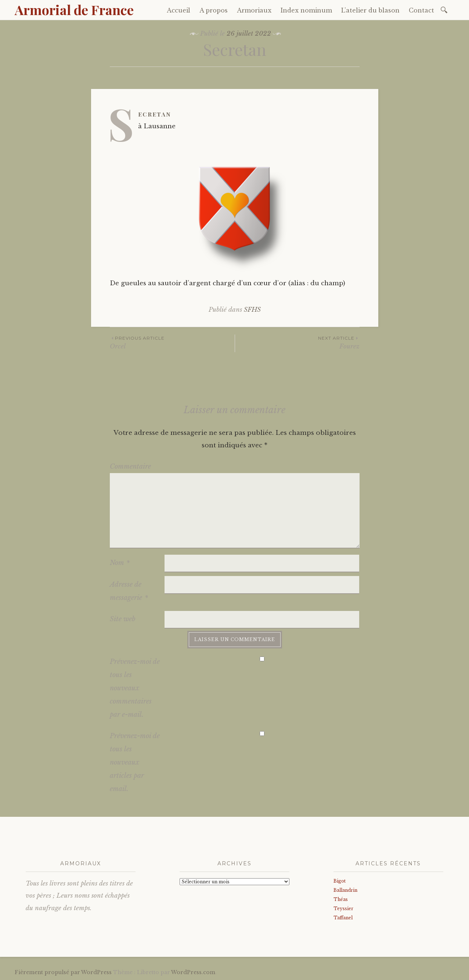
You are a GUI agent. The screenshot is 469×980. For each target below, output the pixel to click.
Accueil (178, 10)
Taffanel (343, 918)
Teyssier (343, 909)
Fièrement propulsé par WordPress (63, 972)
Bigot (340, 881)
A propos (214, 10)
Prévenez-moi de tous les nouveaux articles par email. (135, 762)
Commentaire (130, 466)
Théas (341, 899)
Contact (421, 10)
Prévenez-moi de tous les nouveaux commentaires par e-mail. (135, 688)
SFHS (252, 310)
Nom (120, 563)
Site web (123, 619)
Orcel (172, 342)
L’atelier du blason (370, 10)
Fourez (297, 342)
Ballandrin (345, 890)
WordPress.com (193, 972)
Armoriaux (254, 10)
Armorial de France (74, 10)
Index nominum (306, 10)
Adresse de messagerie (129, 591)
